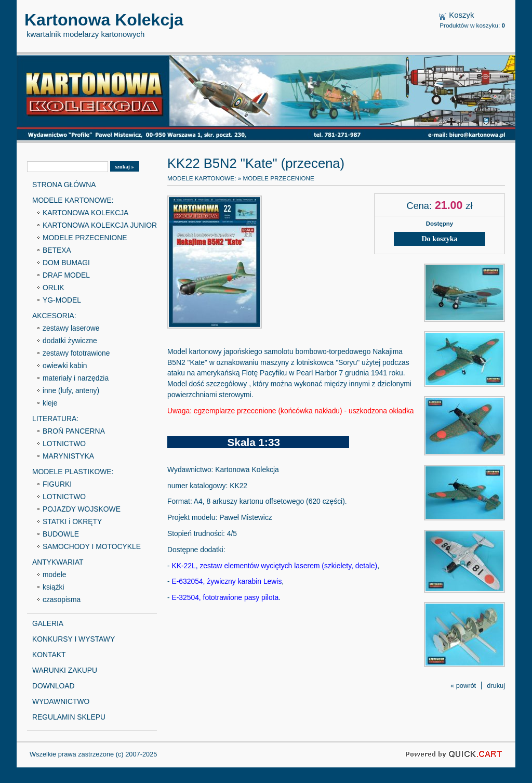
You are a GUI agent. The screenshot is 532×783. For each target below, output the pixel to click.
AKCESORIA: (54, 316)
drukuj (496, 686)
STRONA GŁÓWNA (64, 185)
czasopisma (62, 599)
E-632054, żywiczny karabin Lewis (227, 581)
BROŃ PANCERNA (74, 431)
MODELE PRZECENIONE (85, 238)
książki (54, 587)
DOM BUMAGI (66, 263)
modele (54, 575)
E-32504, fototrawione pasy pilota (225, 597)
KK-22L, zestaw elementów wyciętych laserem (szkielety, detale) (274, 566)
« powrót (463, 686)
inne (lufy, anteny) (71, 390)
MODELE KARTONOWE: (73, 200)
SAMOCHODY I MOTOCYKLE (92, 546)
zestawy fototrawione (76, 353)
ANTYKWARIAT (58, 562)
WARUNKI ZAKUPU (65, 670)
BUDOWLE (61, 534)
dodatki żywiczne (70, 341)
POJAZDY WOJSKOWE (82, 509)
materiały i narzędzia (76, 378)
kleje (50, 403)
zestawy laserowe (71, 328)
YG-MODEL (62, 300)
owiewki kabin (65, 366)
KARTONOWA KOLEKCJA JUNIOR (100, 225)
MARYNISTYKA (68, 456)
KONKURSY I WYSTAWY (74, 639)
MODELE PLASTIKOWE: (73, 472)
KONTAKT (49, 655)
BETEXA (57, 250)
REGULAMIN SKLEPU (69, 717)
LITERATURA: (55, 419)
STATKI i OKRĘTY (72, 521)
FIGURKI (57, 484)
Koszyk (461, 15)
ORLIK (54, 288)
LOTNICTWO (64, 443)
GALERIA (48, 623)
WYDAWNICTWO (61, 701)
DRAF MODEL (66, 275)
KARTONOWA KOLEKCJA (85, 213)
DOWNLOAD (54, 686)
